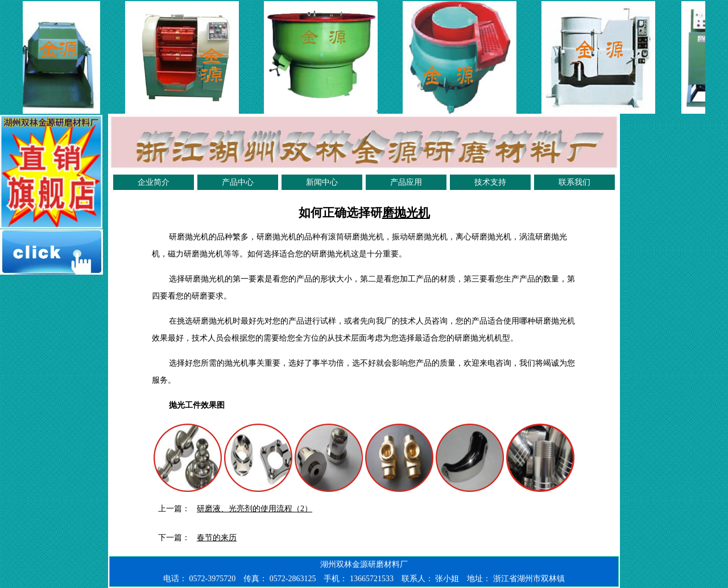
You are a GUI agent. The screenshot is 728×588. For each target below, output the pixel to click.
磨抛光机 (406, 213)
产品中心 (238, 182)
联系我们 (574, 182)
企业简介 (154, 182)
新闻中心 (322, 182)
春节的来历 (217, 538)
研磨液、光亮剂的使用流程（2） (255, 509)
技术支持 (490, 182)
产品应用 (406, 182)
